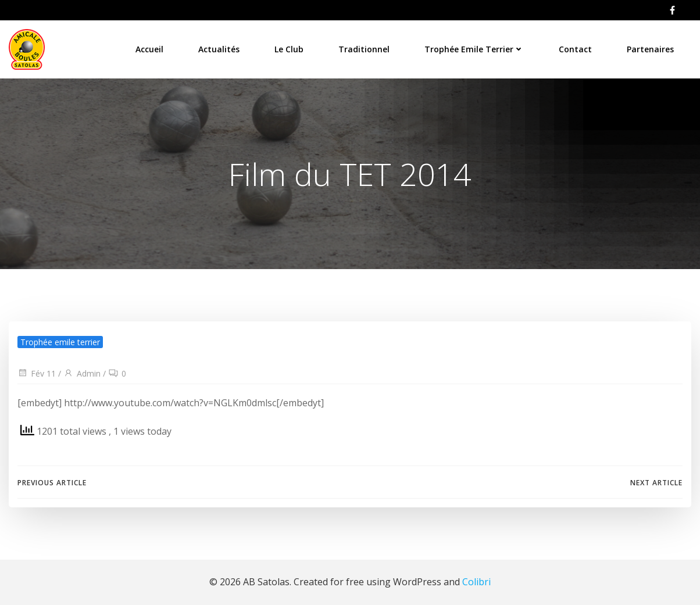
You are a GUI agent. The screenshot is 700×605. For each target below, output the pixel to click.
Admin (82, 373)
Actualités (219, 49)
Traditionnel (364, 49)
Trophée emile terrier (60, 342)
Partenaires (650, 49)
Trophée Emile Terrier (474, 49)
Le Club (289, 49)
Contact (575, 49)
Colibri (476, 582)
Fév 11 (37, 373)
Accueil (149, 49)
